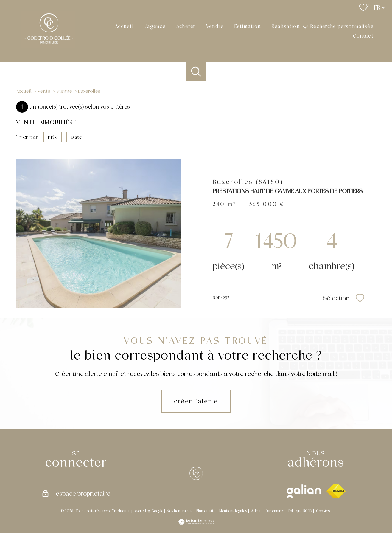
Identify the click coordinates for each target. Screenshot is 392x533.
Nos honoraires (179, 511)
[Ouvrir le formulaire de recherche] (196, 72)
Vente (44, 91)
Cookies (323, 511)
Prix (52, 137)
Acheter (186, 26)
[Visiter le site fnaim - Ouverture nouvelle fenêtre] (336, 491)
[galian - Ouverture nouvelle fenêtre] (304, 491)
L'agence (155, 26)
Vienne (64, 91)
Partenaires (275, 511)
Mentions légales (233, 511)
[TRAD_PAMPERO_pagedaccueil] (48, 47)
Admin (256, 511)
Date (77, 137)
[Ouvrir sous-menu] (305, 26)
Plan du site (206, 511)
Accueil (124, 26)
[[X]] (196, 473)
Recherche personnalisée (342, 26)
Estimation (248, 26)
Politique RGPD (300, 511)
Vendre (215, 26)
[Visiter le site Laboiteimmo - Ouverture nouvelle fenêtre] (196, 523)
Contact (363, 36)
